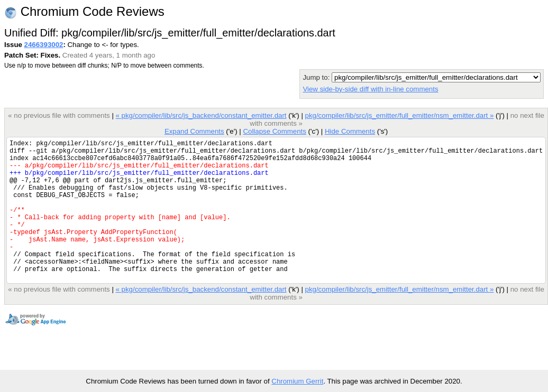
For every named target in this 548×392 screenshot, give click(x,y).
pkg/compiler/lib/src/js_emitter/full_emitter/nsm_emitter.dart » (399, 115)
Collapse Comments (274, 131)
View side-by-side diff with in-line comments (370, 89)
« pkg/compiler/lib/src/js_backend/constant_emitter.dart (201, 115)
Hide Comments (350, 131)
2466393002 (44, 45)
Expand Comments (194, 131)
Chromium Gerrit (297, 381)
